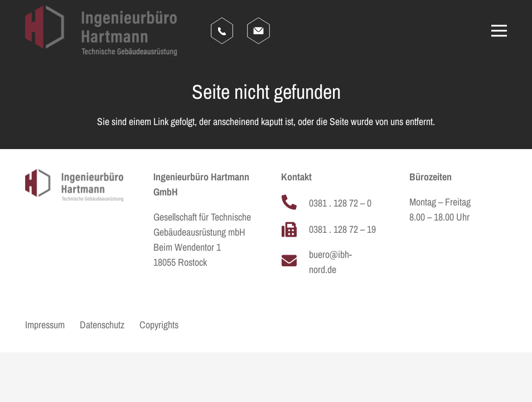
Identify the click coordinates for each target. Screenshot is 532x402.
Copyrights (159, 325)
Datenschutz (102, 325)
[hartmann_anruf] (222, 31)
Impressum (45, 325)
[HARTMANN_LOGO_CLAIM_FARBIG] (101, 31)
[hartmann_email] (258, 31)
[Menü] (499, 31)
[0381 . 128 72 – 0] (295, 203)
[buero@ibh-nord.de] (295, 262)
